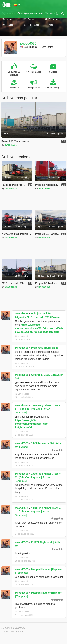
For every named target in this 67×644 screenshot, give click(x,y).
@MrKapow (22, 382)
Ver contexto (22, 336)
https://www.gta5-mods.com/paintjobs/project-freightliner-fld (32, 424)
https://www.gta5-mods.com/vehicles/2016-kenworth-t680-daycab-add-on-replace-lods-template (39, 328)
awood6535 (28, 43)
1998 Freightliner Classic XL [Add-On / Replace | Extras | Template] (38, 409)
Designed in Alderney (13, 628)
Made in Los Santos (12, 632)
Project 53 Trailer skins (45, 348)
